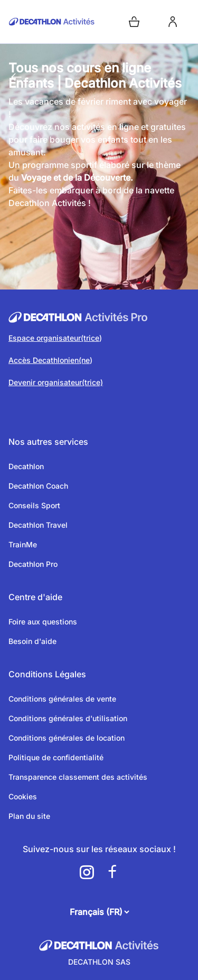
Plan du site (29, 816)
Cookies (23, 796)
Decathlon (26, 466)
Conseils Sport (34, 505)
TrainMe (23, 544)
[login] (173, 22)
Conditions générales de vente (62, 699)
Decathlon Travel (38, 525)
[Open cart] (134, 22)
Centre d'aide (35, 597)
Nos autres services (48, 442)
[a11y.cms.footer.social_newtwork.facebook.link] (112, 872)
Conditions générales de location (67, 738)
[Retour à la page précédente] (16, 77)
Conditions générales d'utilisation (68, 718)
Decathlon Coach (38, 486)
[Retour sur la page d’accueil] (52, 22)
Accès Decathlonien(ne (49, 360)
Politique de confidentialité (56, 757)
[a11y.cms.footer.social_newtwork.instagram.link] (87, 872)
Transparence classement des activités (78, 777)
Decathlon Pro (33, 564)
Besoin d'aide (32, 641)
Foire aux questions (43, 622)
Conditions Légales (47, 674)
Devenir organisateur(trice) (56, 382)
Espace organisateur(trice (54, 338)
